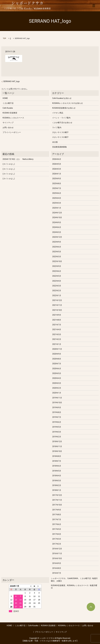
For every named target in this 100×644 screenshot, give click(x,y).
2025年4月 (57, 198)
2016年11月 (57, 553)
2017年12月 (57, 495)
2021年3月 (57, 334)
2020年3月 (57, 383)
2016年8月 (57, 568)
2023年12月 (57, 237)
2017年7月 (57, 519)
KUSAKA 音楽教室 (10, 113)
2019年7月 (57, 417)
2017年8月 (57, 515)
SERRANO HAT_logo (11, 81)
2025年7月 (57, 188)
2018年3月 (57, 481)
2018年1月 (57, 490)
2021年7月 (57, 325)
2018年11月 (57, 446)
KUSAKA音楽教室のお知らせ (64, 108)
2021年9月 (57, 315)
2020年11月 (57, 349)
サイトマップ (8, 123)
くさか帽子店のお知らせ (62, 123)
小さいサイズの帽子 (60, 137)
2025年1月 (57, 208)
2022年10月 (57, 261)
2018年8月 (57, 456)
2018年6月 (57, 466)
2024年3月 (57, 232)
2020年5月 (57, 373)
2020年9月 (57, 354)
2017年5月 (57, 529)
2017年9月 (57, 510)
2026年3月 (57, 169)
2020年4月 (57, 378)
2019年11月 (57, 398)
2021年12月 (57, 300)
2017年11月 (57, 500)
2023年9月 (57, 242)
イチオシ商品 (58, 113)
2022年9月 (57, 266)
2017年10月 (57, 505)
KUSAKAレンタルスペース (13, 118)
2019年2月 (57, 437)
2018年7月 (57, 461)
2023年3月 (57, 257)
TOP (4, 38)
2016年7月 (57, 573)
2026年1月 (57, 174)
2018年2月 (57, 485)
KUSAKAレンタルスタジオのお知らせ (68, 103)
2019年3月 (57, 432)
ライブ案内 (57, 127)
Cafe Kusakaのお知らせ (62, 98)
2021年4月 (57, 329)
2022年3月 (57, 286)
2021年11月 (57, 305)
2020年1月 (57, 393)
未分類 (55, 142)
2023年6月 (57, 247)
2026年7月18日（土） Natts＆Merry (18, 159)
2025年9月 (57, 179)
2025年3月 (57, 203)
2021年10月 (57, 310)
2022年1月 (57, 295)
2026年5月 (57, 164)
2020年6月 (57, 369)
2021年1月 (57, 344)
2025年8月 (57, 183)
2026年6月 (57, 159)
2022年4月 (57, 281)
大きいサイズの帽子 (60, 132)
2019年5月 (57, 427)
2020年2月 (57, 388)
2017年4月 (57, 534)
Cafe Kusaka (8, 108)
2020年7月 (57, 364)
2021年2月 (57, 339)
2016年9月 (57, 563)
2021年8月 (57, 320)
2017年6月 (57, 524)
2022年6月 (57, 271)
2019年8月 (57, 412)
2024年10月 (57, 217)
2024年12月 (57, 213)
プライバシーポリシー (12, 132)
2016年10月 (57, 558)
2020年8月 (57, 359)
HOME (5, 98)
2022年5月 (57, 276)
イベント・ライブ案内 (61, 118)
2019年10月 (57, 403)
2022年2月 (57, 291)
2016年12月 (57, 549)
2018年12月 (57, 441)
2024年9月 (57, 222)
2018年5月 (57, 471)
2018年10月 (57, 451)
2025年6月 (57, 193)
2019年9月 (57, 407)
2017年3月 (57, 539)
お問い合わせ (8, 127)
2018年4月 (57, 476)
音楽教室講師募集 (60, 147)
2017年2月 (57, 544)
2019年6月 (57, 422)
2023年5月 (57, 252)
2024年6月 (57, 227)
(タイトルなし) (9, 164)
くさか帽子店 (8, 103)
